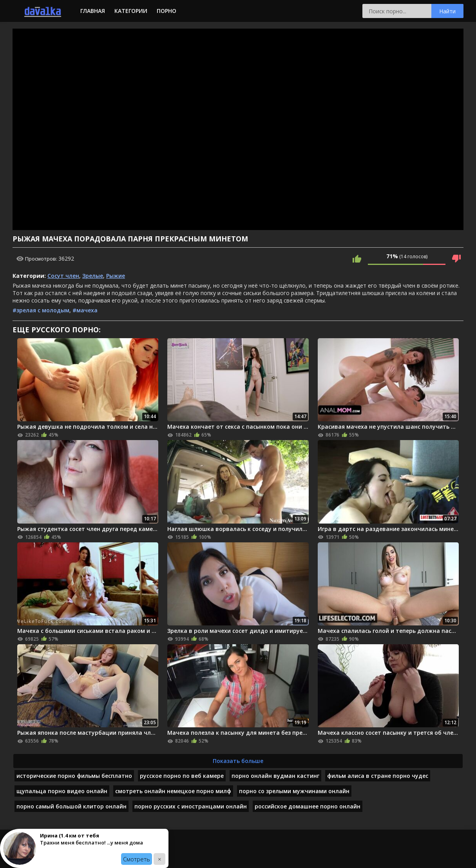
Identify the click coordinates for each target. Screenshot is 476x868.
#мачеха (85, 310)
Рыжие (116, 276)
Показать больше (238, 761)
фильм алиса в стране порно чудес (378, 776)
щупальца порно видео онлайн (62, 791)
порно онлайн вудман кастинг (275, 776)
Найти (447, 11)
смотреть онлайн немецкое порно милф (173, 791)
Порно (167, 11)
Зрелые (93, 276)
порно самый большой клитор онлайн (71, 806)
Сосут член (63, 276)
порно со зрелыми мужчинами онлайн (294, 791)
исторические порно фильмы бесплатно (74, 776)
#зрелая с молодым (41, 310)
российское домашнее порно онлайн (308, 806)
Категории (131, 11)
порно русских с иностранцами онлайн (191, 806)
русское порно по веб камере (182, 776)
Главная (93, 11)
